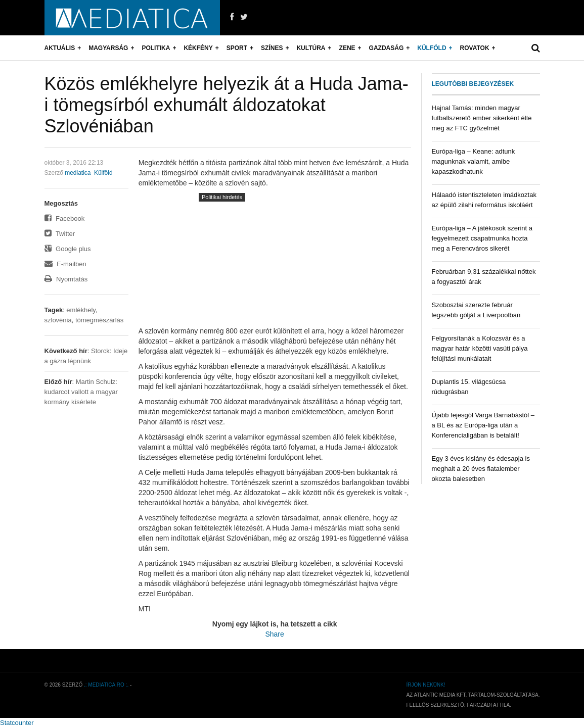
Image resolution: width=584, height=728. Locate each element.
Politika (156, 48)
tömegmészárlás (99, 320)
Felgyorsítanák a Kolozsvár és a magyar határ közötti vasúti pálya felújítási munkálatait (480, 348)
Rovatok (475, 48)
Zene (347, 48)
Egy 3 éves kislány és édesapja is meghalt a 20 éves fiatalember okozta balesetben (481, 469)
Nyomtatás (66, 279)
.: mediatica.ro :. (106, 685)
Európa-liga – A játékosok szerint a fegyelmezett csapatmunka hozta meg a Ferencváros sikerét (482, 238)
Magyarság (108, 48)
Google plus (68, 249)
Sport (237, 48)
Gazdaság (387, 48)
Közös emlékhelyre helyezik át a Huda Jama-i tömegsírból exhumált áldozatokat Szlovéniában (227, 105)
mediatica (78, 173)
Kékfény (198, 48)
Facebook (65, 219)
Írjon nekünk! (425, 685)
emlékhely (81, 310)
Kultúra (311, 48)
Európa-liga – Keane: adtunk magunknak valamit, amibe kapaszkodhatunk (474, 161)
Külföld (432, 48)
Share (274, 634)
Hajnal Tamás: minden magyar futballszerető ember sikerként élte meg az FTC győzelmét (482, 118)
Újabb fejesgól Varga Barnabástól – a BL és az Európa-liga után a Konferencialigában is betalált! (483, 425)
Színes (272, 48)
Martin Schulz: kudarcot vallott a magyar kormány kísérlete (81, 392)
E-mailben (65, 264)
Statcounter (17, 723)
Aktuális (60, 48)
